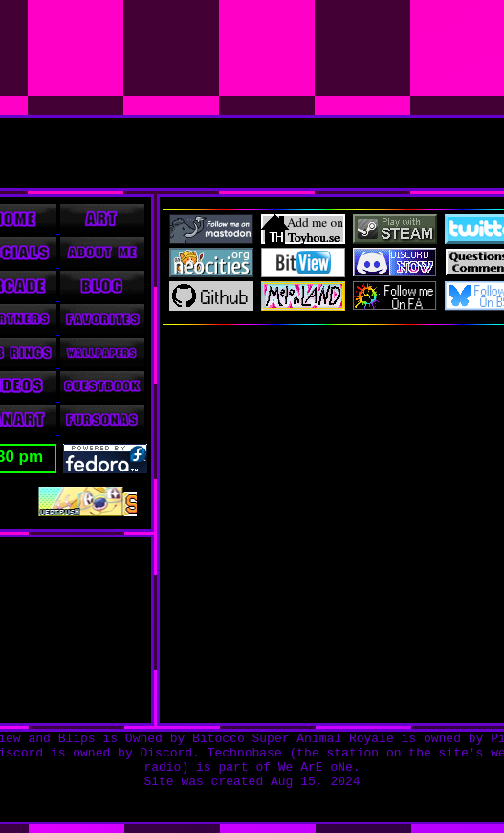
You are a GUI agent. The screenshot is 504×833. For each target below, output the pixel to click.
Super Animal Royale (323, 739)
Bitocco (219, 739)
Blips (77, 739)
